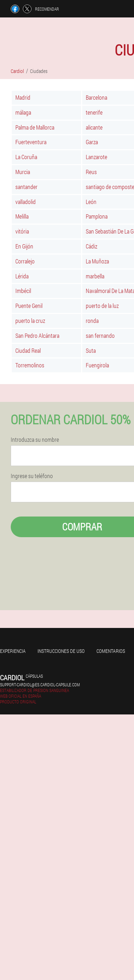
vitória (22, 231)
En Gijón (24, 246)
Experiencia (13, 651)
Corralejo (25, 261)
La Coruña (26, 157)
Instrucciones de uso (61, 651)
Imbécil (23, 291)
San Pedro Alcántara (37, 336)
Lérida (22, 276)
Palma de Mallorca (35, 127)
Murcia (23, 172)
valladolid (26, 202)
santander (26, 187)
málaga (23, 112)
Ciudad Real (28, 350)
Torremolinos (30, 365)
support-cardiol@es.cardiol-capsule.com (40, 685)
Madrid (23, 97)
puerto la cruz (30, 321)
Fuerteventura (31, 142)
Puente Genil (29, 306)
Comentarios (111, 651)
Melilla (22, 216)
